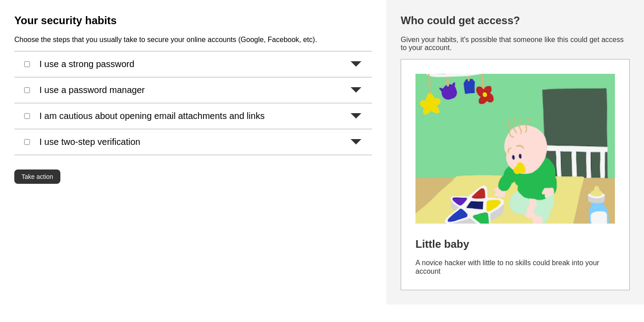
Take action (37, 177)
